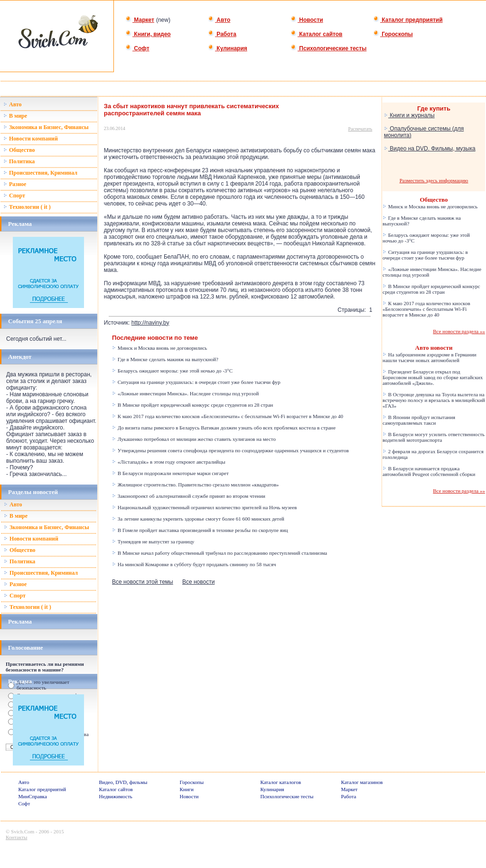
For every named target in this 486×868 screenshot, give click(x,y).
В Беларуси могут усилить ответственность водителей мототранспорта (434, 437)
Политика (19, 161)
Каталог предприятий (408, 20)
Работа (222, 34)
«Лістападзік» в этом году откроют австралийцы (168, 462)
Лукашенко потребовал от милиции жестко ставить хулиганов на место (194, 439)
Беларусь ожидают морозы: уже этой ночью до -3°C (172, 371)
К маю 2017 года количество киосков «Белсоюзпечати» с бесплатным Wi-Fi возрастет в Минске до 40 (228, 416)
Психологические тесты (328, 48)
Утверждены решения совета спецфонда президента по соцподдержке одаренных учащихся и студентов (230, 450)
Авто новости (434, 348)
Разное (15, 184)
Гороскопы (393, 34)
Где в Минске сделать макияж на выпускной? (165, 359)
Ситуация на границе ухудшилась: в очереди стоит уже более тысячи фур (196, 382)
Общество (19, 150)
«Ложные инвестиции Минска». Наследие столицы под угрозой (185, 393)
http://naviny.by (150, 323)
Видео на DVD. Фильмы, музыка (430, 149)
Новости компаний (31, 139)
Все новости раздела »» (459, 331)
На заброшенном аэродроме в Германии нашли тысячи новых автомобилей (430, 357)
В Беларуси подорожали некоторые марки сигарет (170, 473)
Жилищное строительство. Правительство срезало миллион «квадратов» (196, 485)
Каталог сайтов (316, 34)
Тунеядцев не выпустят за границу (153, 541)
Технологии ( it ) (27, 207)
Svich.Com (23, 831)
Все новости (198, 582)
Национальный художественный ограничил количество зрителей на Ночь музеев (204, 507)
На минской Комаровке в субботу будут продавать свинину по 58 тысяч (194, 564)
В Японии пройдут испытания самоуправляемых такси (419, 420)
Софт (137, 48)
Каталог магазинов (362, 782)
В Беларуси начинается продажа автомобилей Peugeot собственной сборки (429, 471)
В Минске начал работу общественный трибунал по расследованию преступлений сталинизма (220, 553)
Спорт (14, 196)
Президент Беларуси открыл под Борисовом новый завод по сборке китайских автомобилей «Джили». (433, 377)
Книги (187, 789)
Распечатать (360, 129)
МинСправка (33, 796)
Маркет (140, 20)
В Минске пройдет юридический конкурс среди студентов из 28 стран (192, 405)
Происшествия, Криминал (40, 173)
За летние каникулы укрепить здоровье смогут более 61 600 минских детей (198, 519)
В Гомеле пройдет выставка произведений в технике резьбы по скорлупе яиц (200, 530)
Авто (219, 20)
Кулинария (228, 48)
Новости (307, 20)
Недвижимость (116, 796)
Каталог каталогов (281, 782)
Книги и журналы (409, 115)
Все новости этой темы (143, 582)
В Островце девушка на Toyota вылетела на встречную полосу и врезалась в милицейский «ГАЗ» (434, 400)
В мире (15, 116)
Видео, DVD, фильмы (123, 782)
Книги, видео (148, 34)
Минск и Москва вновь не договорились (159, 348)
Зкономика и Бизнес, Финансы (46, 127)
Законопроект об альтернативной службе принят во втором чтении (189, 496)
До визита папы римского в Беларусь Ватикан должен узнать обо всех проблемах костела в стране (224, 428)
